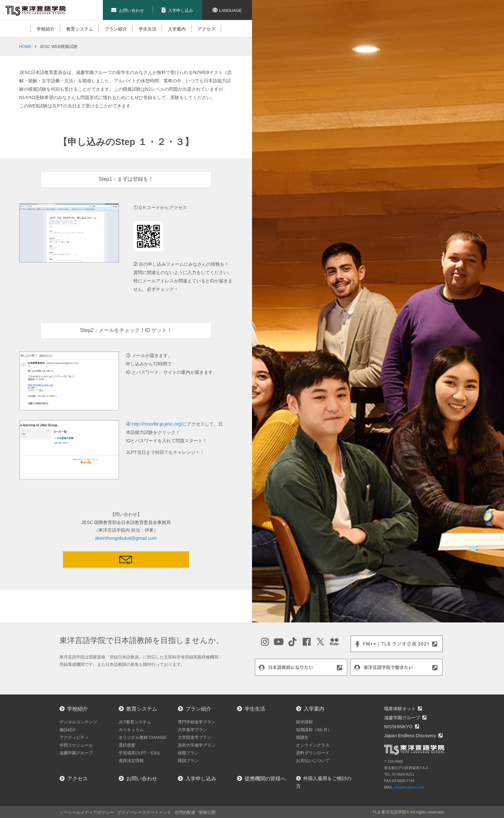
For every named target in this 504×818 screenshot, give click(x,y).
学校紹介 (46, 29)
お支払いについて (313, 761)
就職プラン (188, 753)
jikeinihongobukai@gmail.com (126, 538)
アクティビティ (74, 737)
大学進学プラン (192, 730)
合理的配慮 (185, 812)
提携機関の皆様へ (265, 779)
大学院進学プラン (194, 737)
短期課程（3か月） (314, 730)
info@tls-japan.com (409, 787)
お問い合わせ (142, 779)
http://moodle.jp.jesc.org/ (157, 424)
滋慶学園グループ (76, 753)
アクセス (206, 29)
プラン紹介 (116, 29)
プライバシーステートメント (144, 812)
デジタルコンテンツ (78, 722)
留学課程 (304, 722)
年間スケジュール (76, 745)
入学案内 (177, 29)
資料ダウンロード (313, 753)
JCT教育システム (135, 722)
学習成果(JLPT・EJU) (139, 753)
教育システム (80, 29)
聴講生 (302, 737)
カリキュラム (131, 730)
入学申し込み (201, 779)
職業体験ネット (400, 709)
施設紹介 (68, 730)
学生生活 (148, 29)
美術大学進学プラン (197, 745)
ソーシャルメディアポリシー (87, 812)
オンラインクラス (313, 745)
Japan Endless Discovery (410, 736)
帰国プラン (188, 761)
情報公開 (207, 812)
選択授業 (127, 745)
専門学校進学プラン (197, 722)
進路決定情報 (131, 761)
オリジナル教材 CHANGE (143, 737)
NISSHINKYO (398, 727)
